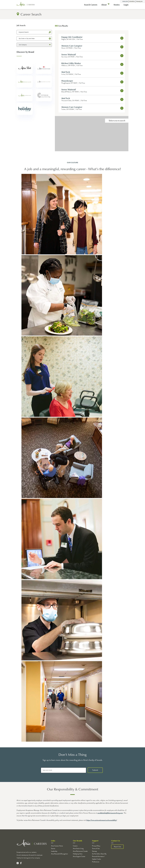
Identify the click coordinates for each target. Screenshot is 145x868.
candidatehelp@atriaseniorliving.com (110, 813)
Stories (117, 5)
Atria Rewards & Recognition (59, 854)
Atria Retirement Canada (80, 851)
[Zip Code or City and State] (34, 38)
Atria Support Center (79, 856)
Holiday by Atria (78, 854)
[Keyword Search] (34, 32)
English (125, 2)
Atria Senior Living (78, 848)
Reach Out (117, 847)
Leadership (54, 851)
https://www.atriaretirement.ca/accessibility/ (102, 820)
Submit (95, 770)
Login (126, 5)
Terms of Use (96, 848)
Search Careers (91, 5)
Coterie (75, 846)
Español (132, 2)
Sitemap (94, 851)
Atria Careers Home (57, 846)
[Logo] (26, 5)
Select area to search (117, 121)
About (104, 5)
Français (139, 2)
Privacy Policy (96, 846)
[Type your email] (63, 770)
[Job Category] (34, 45)
